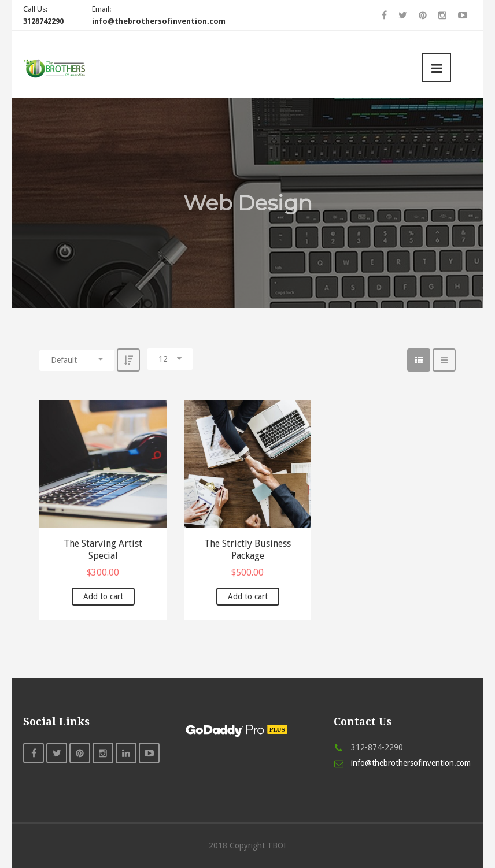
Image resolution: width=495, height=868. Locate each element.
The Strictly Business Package (247, 550)
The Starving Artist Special (103, 550)
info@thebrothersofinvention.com (411, 763)
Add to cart (103, 596)
